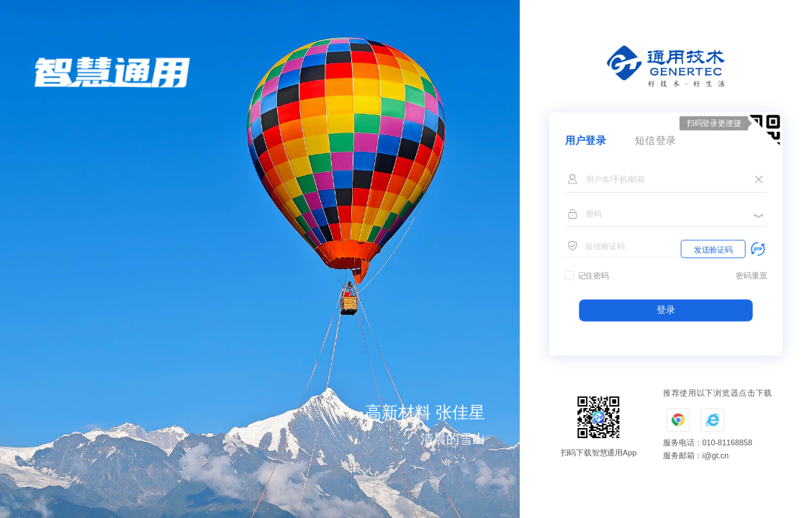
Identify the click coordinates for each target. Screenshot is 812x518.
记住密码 (594, 276)
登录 (666, 310)
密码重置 (751, 276)
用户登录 (586, 141)
